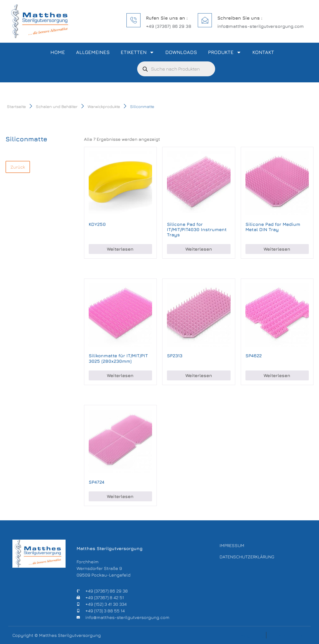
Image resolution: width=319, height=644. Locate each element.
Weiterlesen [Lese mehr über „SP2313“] (199, 375)
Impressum (232, 546)
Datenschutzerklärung (247, 559)
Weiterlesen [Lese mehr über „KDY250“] (120, 249)
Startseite (16, 106)
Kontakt (263, 52)
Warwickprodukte (104, 106)
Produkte (225, 52)
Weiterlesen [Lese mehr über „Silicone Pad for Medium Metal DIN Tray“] (277, 249)
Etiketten (137, 52)
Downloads (181, 52)
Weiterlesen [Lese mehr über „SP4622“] (277, 375)
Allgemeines (93, 52)
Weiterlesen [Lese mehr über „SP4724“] (120, 496)
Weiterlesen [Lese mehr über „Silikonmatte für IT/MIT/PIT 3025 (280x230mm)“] (120, 375)
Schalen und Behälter (57, 106)
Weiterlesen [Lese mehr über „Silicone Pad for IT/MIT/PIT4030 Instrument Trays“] (199, 249)
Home (58, 52)
